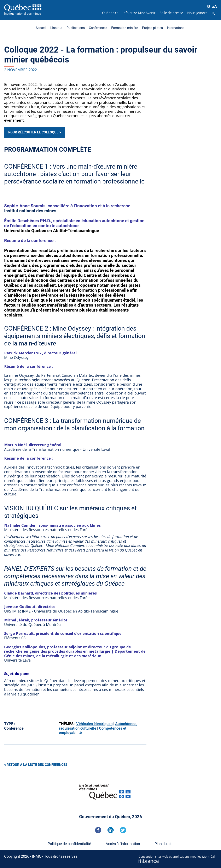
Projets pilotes (152, 28)
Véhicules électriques (94, 724)
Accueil (41, 28)
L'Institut (56, 28)
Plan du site (164, 844)
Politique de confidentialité (69, 844)
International (176, 28)
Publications (76, 28)
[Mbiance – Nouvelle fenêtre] (178, 861)
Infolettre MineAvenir (139, 13)
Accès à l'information (123, 844)
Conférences (98, 28)
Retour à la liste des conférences (37, 765)
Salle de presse (171, 13)
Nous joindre (197, 13)
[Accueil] (52, 8)
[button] (209, 6)
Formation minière (125, 28)
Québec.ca (110, 13)
